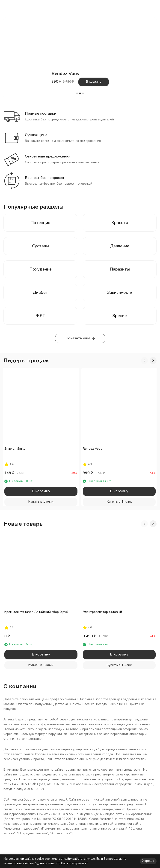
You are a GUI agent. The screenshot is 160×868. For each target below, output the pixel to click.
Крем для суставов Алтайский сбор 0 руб (36, 612)
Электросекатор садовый (102, 612)
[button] (77, 93)
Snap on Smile (15, 449)
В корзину (94, 82)
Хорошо (148, 861)
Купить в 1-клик (41, 502)
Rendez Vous (92, 449)
